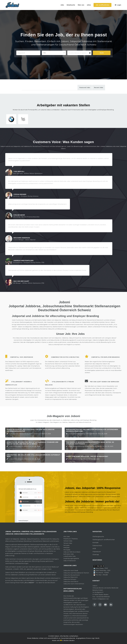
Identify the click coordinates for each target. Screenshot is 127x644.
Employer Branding (89, 420)
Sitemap (96, 555)
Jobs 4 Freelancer (70, 561)
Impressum (97, 552)
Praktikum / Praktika (71, 539)
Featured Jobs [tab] (85, 87)
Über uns (81, 5)
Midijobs (66, 547)
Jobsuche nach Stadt (71, 570)
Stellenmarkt (70, 324)
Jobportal (16, 539)
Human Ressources (20, 434)
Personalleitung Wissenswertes (84, 446)
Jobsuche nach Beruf (71, 581)
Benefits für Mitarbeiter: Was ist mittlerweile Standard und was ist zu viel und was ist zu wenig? (32, 443)
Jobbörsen (67, 420)
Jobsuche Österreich (71, 577)
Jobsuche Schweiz (70, 579)
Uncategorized (78, 434)
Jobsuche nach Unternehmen (74, 584)
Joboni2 (26, 446)
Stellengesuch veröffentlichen (104, 540)
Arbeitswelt (17, 446)
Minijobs (66, 545)
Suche (102, 53)
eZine (89, 5)
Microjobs (67, 550)
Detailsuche (71, 5)
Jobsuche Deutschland (71, 575)
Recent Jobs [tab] (99, 87)
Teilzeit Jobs (68, 543)
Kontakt (96, 543)
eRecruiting (75, 420)
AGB (94, 548)
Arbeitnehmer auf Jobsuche (26, 324)
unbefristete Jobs (70, 556)
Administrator (34, 434)
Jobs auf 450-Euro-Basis (72, 552)
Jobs (62, 5)
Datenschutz (97, 546)
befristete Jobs (69, 554)
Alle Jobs (67, 537)
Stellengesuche (98, 537)
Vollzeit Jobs (68, 541)
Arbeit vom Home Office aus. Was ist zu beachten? (87, 456)
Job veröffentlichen (103, 5)
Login (118, 5)
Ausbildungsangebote (71, 558)
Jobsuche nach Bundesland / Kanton (76, 573)
